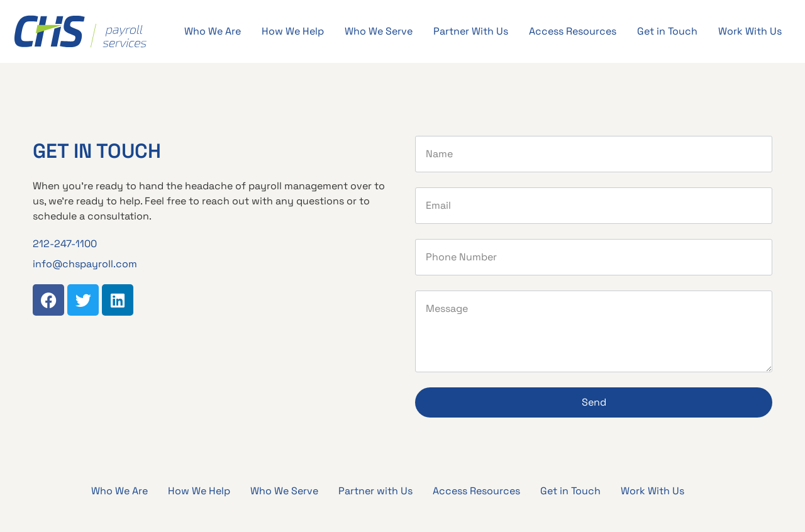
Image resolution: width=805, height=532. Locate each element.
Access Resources (573, 31)
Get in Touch (667, 31)
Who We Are (213, 31)
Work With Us (750, 31)
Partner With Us (471, 31)
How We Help (293, 31)
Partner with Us (375, 491)
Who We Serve (379, 31)
